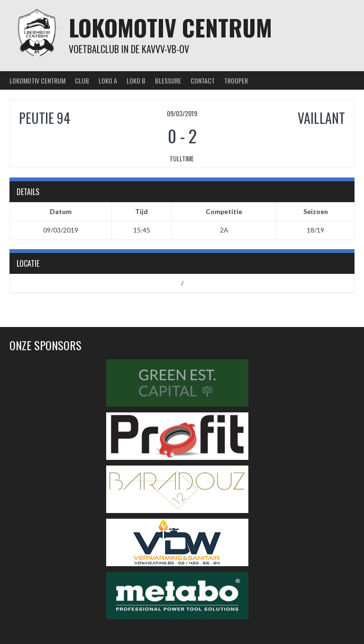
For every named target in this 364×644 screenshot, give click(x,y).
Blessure (168, 80)
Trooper (236, 80)
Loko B (136, 80)
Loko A (108, 80)
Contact (203, 80)
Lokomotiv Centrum (170, 27)
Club (82, 80)
